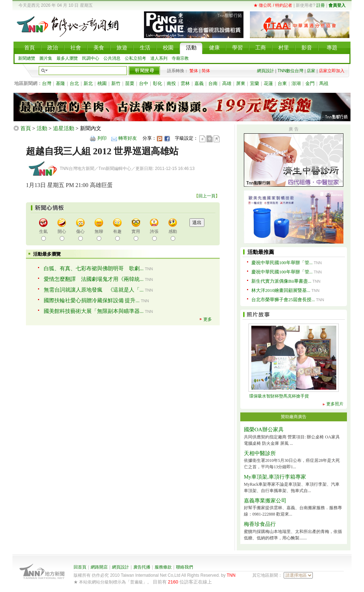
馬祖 (324, 83)
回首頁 (80, 567)
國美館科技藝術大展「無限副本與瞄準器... (94, 311)
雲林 (185, 83)
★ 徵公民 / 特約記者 (273, 5)
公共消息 (112, 58)
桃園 (102, 83)
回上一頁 (207, 196)
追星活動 (64, 128)
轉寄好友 (128, 138)
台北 (74, 83)
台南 (213, 83)
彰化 (157, 83)
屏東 (241, 83)
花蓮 (268, 83)
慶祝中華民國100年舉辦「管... (282, 263)
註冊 (321, 5)
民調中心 (91, 58)
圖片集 (46, 58)
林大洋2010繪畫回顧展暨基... (281, 290)
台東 (282, 83)
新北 (88, 83)
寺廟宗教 (180, 58)
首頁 (26, 128)
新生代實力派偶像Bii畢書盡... (281, 281)
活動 (42, 128)
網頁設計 (266, 71)
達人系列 (159, 58)
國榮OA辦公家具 (264, 430)
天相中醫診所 (260, 453)
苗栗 (130, 83)
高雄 (227, 83)
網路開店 (99, 567)
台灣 (47, 83)
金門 (310, 83)
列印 (102, 138)
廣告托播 (142, 567)
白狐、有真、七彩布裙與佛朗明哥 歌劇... (94, 268)
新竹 (116, 83)
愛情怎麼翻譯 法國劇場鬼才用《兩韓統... (94, 279)
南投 (171, 83)
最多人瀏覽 (67, 58)
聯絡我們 (184, 567)
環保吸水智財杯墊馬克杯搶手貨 (279, 396)
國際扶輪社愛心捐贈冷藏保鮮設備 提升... (92, 300)
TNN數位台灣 (291, 71)
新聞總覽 (27, 58)
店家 (311, 71)
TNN (231, 575)
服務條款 (163, 567)
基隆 (60, 83)
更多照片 (335, 404)
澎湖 (296, 83)
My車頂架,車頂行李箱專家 (275, 477)
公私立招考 (135, 58)
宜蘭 (255, 83)
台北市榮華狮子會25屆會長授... (283, 300)
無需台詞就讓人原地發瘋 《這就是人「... (94, 290)
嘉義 (199, 83)
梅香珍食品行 (260, 524)
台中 (144, 83)
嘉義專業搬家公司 (265, 501)
